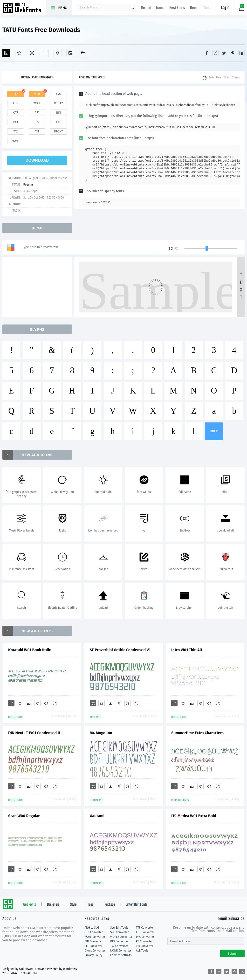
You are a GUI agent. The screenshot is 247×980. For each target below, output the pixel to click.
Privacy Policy (93, 955)
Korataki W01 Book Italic (30, 650)
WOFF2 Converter (121, 937)
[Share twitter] (224, 53)
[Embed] (46, 703)
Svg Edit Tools (119, 928)
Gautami (97, 816)
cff (58, 122)
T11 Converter (145, 946)
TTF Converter (145, 928)
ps (37, 122)
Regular (28, 185)
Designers (53, 905)
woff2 (59, 103)
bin (58, 113)
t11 (37, 131)
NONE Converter (121, 951)
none (16, 141)
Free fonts (24, 8)
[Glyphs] (45, 53)
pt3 (16, 122)
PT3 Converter (119, 941)
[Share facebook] (207, 53)
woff (37, 103)
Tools (207, 8)
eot (15, 103)
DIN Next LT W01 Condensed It (34, 733)
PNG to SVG (92, 928)
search (132, 7)
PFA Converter (145, 937)
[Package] (58, 53)
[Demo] (32, 53)
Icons (160, 8)
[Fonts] (83, 53)
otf (16, 113)
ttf (15, 94)
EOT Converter (145, 932)
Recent (146, 8)
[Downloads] (29, 703)
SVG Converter (119, 932)
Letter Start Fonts (137, 905)
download (37, 160)
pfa (37, 113)
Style (73, 905)
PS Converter (144, 941)
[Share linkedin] (241, 53)
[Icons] (70, 53)
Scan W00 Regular (24, 816)
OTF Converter (94, 932)
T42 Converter (119, 946)
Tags (90, 905)
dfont (58, 131)
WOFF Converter (95, 937)
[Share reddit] (215, 53)
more (214, 431)
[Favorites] (19, 53)
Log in (225, 8)
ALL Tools (142, 951)
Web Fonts (29, 905)
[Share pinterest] (233, 53)
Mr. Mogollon (101, 733)
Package (110, 905)
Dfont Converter (95, 951)
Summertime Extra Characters (197, 733)
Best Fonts (177, 8)
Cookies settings (121, 955)
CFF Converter (93, 946)
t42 (16, 131)
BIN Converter (93, 941)
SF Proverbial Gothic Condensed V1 (120, 650)
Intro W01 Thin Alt (187, 650)
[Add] (6, 53)
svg (58, 94)
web (37, 94)
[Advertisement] (39, 287)
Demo (194, 8)
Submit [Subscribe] (232, 954)
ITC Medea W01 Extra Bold (194, 816)
